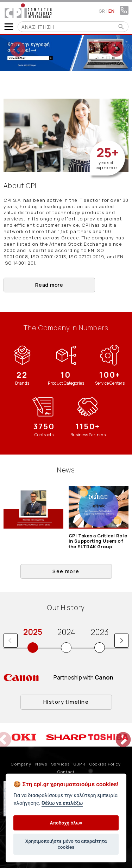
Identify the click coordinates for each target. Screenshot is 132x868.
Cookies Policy (105, 764)
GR (102, 11)
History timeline (66, 702)
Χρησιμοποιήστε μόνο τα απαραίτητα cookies (66, 844)
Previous (12, 45)
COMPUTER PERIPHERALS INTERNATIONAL (28, 11)
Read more (49, 285)
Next (111, 45)
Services (60, 764)
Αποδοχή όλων (66, 823)
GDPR (79, 764)
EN (111, 11)
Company (21, 764)
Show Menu (9, 27)
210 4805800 (124, 10)
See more (66, 571)
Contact (66, 772)
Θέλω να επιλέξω (62, 803)
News (41, 764)
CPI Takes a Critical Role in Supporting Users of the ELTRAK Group (98, 541)
